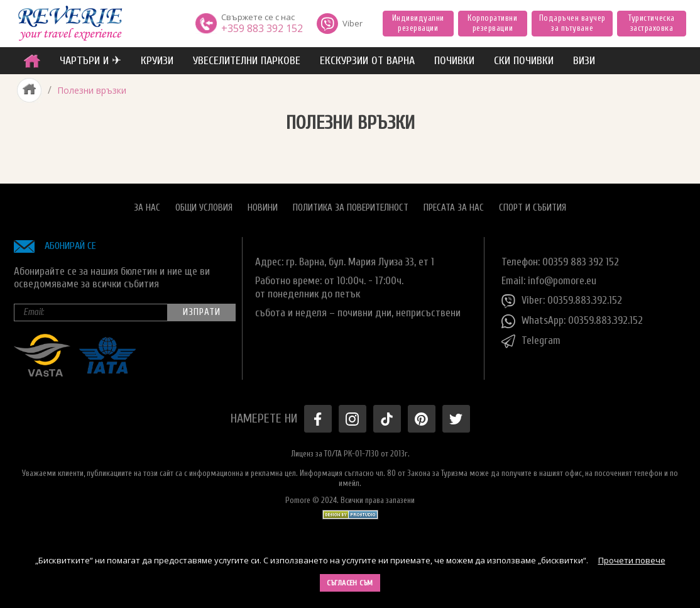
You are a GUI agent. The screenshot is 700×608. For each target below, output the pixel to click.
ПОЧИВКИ (454, 61)
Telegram (531, 341)
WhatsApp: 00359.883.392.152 (572, 321)
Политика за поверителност (351, 208)
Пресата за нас (454, 208)
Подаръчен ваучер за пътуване (572, 23)
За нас (147, 208)
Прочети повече (632, 560)
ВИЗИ (584, 61)
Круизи (157, 61)
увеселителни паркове (247, 61)
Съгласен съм (350, 583)
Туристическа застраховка (651, 23)
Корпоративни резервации (492, 23)
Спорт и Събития (533, 208)
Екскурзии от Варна (367, 61)
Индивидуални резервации (418, 23)
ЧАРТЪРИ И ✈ (90, 61)
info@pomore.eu (562, 281)
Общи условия (204, 208)
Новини (263, 208)
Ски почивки (524, 61)
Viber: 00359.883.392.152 (562, 301)
